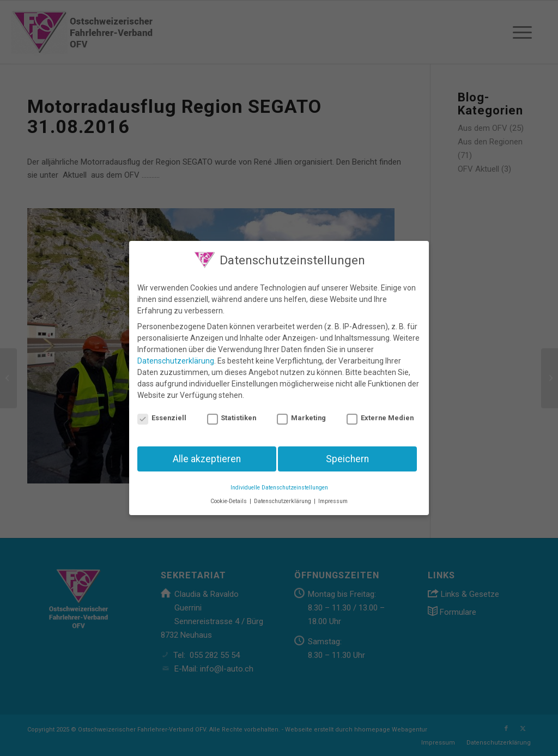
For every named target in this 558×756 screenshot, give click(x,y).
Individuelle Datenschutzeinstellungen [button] (279, 482)
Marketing (301, 412)
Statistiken (232, 412)
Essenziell (162, 412)
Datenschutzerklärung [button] (283, 496)
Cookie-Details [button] (229, 496)
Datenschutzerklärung (176, 355)
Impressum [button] (333, 496)
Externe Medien (380, 412)
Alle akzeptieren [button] (207, 453)
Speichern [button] (347, 453)
